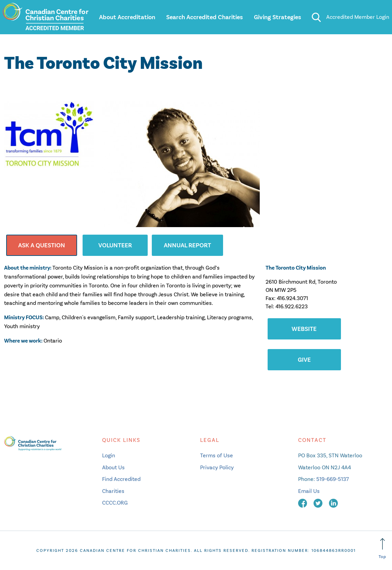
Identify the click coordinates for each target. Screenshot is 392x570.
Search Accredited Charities (205, 17)
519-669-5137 (333, 479)
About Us (113, 467)
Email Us (309, 491)
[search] (316, 17)
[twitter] (319, 503)
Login (109, 455)
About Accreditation (127, 17)
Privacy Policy (217, 467)
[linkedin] (333, 503)
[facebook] (303, 503)
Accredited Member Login (358, 17)
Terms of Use (217, 455)
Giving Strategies (278, 17)
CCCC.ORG (115, 503)
